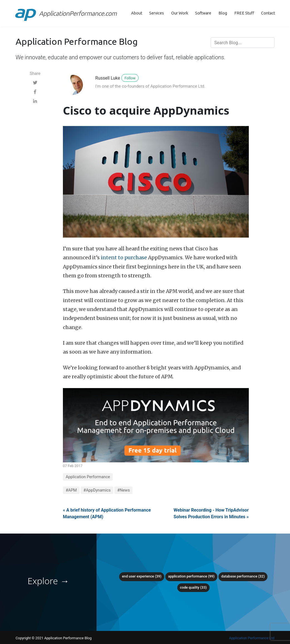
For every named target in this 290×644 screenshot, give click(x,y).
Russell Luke (108, 78)
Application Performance (88, 477)
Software (203, 13)
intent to (112, 258)
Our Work (180, 13)
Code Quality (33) (193, 587)
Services (157, 13)
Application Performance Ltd (252, 638)
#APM (71, 490)
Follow (130, 78)
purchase (136, 258)
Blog (223, 13)
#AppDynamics (97, 490)
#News (123, 490)
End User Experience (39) (142, 576)
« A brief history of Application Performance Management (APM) (107, 513)
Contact (268, 13)
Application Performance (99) (191, 576)
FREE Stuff (244, 13)
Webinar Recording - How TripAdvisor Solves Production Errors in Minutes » (211, 513)
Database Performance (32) (243, 576)
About (137, 13)
